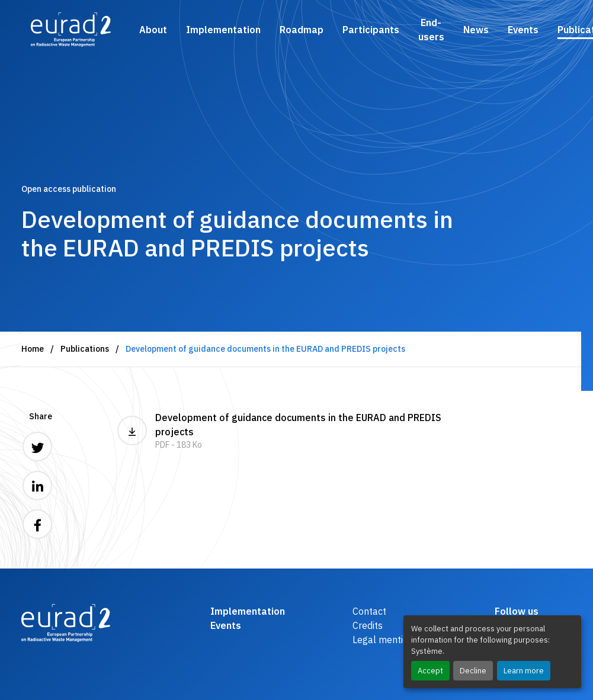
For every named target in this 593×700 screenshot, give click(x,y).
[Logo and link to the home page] (71, 30)
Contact (369, 611)
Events (523, 30)
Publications (85, 349)
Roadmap (302, 30)
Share (41, 416)
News (476, 30)
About (153, 30)
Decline (473, 671)
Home (33, 349)
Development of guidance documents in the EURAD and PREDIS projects (297, 431)
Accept (430, 671)
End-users (431, 30)
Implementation (223, 30)
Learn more (524, 671)
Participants (371, 30)
